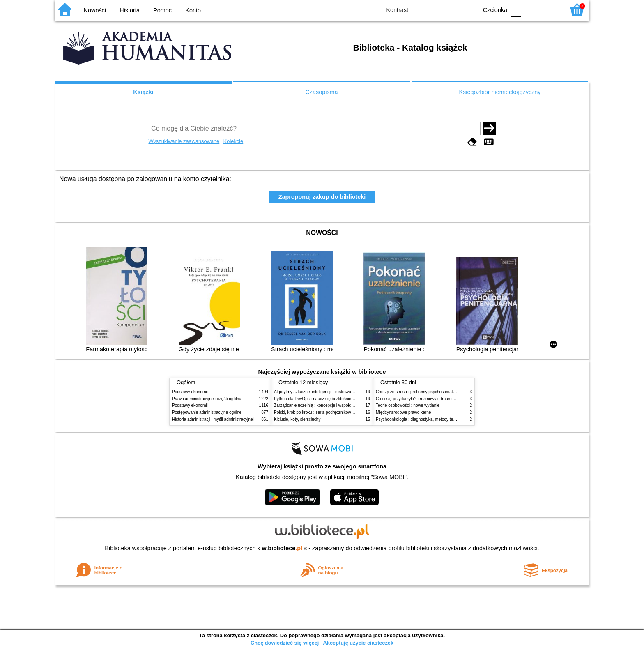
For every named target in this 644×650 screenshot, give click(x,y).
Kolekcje (233, 141)
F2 (549, 9)
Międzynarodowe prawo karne (403, 412)
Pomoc (162, 10)
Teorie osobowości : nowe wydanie (408, 405)
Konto (193, 10)
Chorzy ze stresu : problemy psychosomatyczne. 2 (422, 392)
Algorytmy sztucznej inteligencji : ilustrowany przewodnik (326, 392)
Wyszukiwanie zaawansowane (184, 141)
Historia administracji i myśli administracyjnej (213, 419)
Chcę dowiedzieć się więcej (285, 643)
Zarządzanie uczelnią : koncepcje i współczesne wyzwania (328, 405)
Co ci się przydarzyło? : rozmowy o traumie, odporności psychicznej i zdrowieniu (449, 399)
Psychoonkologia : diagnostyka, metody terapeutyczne (426, 419)
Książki (143, 92)
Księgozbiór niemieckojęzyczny (500, 92)
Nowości (95, 10)
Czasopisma (321, 92)
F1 (530, 9)
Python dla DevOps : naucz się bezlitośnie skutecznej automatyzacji (336, 399)
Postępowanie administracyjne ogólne (207, 412)
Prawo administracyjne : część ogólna (207, 399)
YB (452, 9)
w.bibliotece (282, 548)
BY (469, 9)
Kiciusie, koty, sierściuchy (297, 419)
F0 (516, 9)
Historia (130, 10)
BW (436, 9)
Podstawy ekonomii (190, 392)
